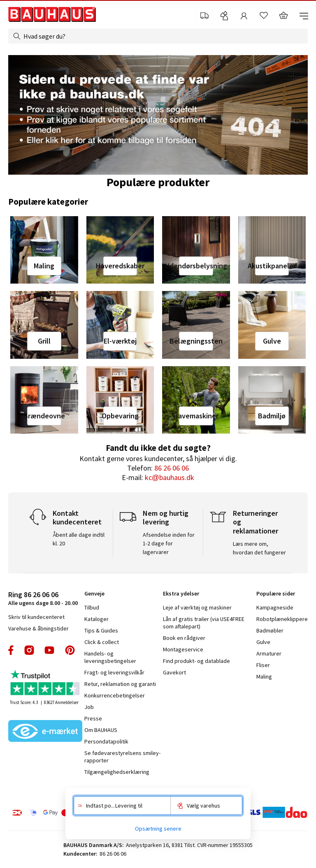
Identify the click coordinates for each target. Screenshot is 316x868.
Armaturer (269, 653)
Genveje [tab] (94, 593)
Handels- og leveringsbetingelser (110, 657)
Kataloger (96, 619)
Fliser (263, 665)
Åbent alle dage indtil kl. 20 (79, 539)
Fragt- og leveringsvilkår (114, 672)
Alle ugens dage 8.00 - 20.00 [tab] (43, 598)
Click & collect (102, 642)
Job (89, 707)
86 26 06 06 (172, 468)
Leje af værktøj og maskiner (197, 607)
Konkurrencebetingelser (115, 695)
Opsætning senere (158, 829)
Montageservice (183, 649)
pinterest (70, 650)
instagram (29, 650)
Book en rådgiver (184, 638)
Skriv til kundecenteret (36, 617)
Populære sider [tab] (276, 593)
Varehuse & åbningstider (38, 628)
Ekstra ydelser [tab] (181, 593)
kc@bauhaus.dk (170, 477)
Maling (44, 266)
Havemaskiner (196, 416)
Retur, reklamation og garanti (120, 684)
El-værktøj (120, 341)
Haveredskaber (120, 266)
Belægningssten (196, 341)
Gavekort (174, 672)
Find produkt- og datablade (196, 661)
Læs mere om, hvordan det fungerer (259, 548)
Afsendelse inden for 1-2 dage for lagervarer (169, 543)
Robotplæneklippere (282, 619)
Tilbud (92, 607)
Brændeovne (44, 416)
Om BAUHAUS (101, 730)
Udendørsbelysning (196, 266)
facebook (11, 650)
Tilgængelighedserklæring (117, 772)
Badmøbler (270, 630)
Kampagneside (275, 607)
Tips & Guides (101, 630)
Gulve (272, 341)
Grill (44, 341)
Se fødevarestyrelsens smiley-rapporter (122, 757)
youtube (49, 650)
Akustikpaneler (272, 266)
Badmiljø (272, 416)
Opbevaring (120, 416)
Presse (93, 718)
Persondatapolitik (106, 741)
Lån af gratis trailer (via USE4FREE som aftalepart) (204, 623)
